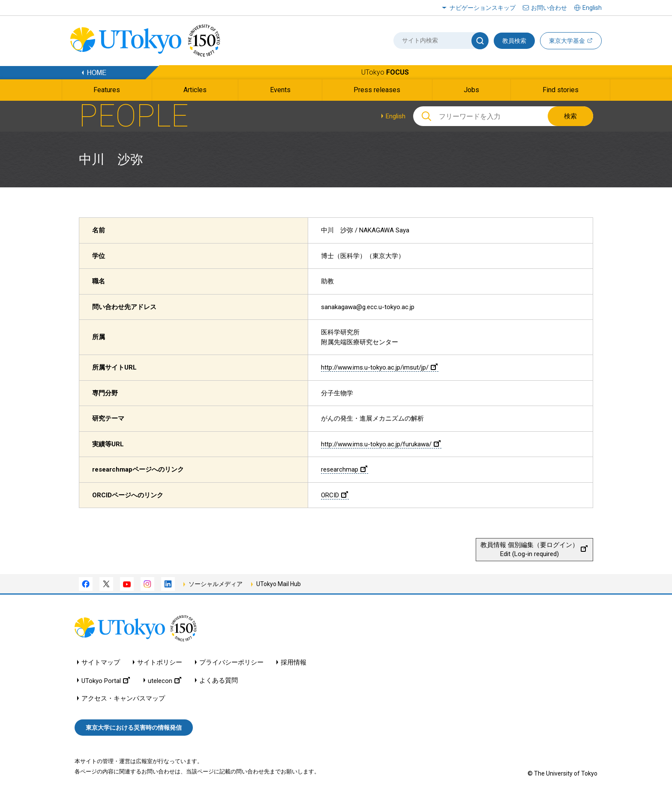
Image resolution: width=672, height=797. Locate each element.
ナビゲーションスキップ (483, 8)
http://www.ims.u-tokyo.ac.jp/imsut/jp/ (379, 367)
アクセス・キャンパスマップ (123, 699)
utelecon (165, 681)
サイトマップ (101, 663)
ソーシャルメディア (216, 584)
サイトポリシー (160, 663)
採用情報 (294, 663)
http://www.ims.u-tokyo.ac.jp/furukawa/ (381, 444)
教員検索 (514, 41)
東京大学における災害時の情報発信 (134, 728)
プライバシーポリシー (231, 663)
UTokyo (385, 72)
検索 (570, 116)
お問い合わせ (549, 8)
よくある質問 (219, 681)
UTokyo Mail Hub (279, 584)
